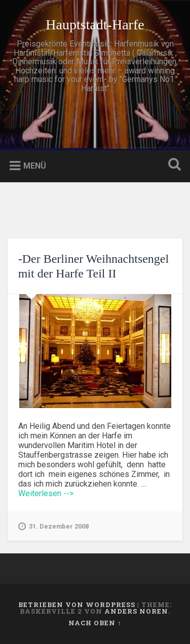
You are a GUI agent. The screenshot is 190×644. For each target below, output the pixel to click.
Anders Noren (136, 611)
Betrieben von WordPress (77, 605)
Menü (35, 166)
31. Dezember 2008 (53, 527)
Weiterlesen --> (46, 493)
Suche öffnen (172, 165)
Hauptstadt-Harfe (95, 25)
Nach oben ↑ (95, 623)
